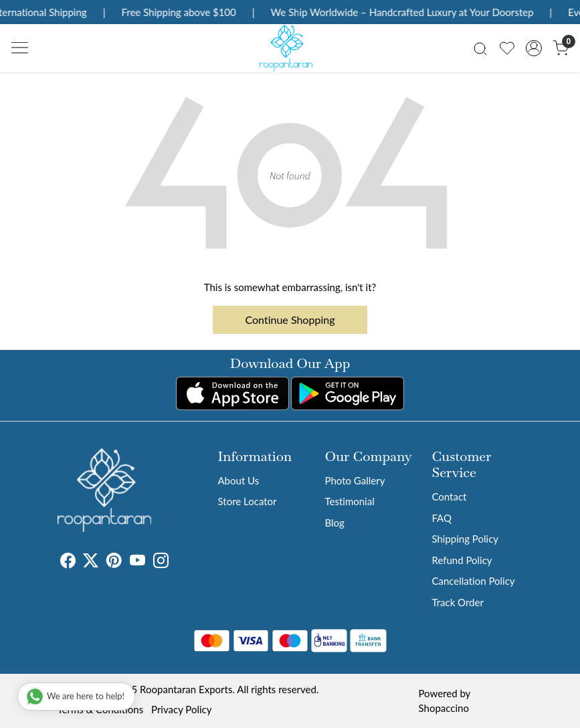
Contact (449, 496)
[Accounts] (534, 48)
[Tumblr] (177, 563)
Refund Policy (462, 560)
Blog (334, 523)
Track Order (457, 602)
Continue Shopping (290, 320)
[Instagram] (161, 563)
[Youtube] (137, 563)
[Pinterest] (114, 563)
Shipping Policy (465, 539)
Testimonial (349, 501)
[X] (91, 563)
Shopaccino (444, 708)
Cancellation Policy (473, 581)
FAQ (442, 518)
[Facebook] (68, 563)
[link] (480, 48)
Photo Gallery (355, 480)
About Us (239, 480)
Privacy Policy (181, 709)
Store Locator (248, 501)
